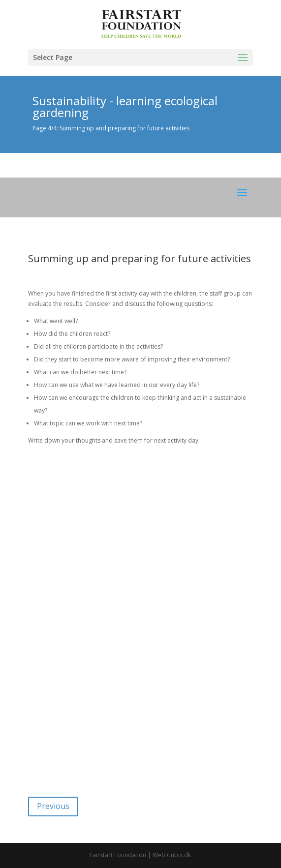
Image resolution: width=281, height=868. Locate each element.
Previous (53, 806)
